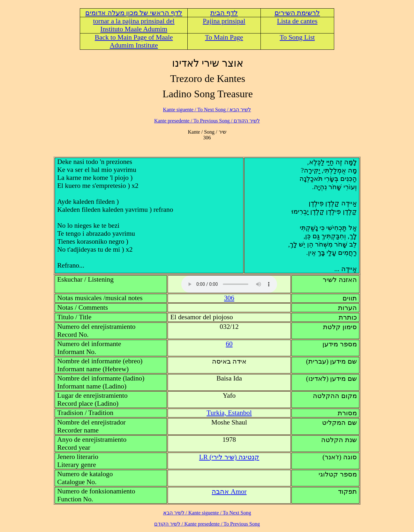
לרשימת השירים (297, 13)
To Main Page (224, 37)
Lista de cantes (297, 21)
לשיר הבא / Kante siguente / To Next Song (207, 110)
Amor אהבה (229, 491)
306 (229, 298)
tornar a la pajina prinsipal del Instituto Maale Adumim (134, 25)
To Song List (297, 37)
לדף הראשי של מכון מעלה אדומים (134, 13)
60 (229, 344)
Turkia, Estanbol (229, 413)
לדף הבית (224, 13)
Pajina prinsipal (224, 21)
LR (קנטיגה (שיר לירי (229, 457)
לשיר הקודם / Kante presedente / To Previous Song (207, 121)
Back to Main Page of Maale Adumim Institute (134, 41)
